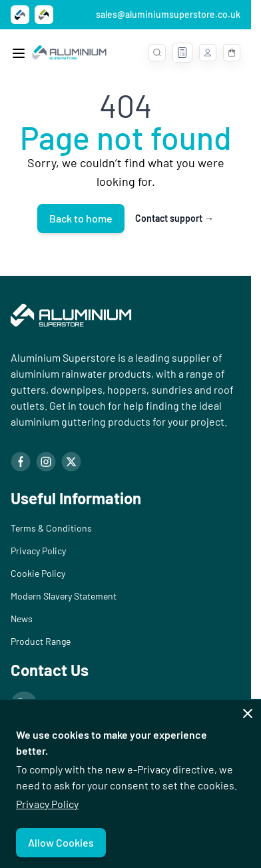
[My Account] (208, 53)
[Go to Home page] (69, 53)
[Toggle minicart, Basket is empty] (232, 53)
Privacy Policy (47, 804)
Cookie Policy (38, 573)
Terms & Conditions (51, 528)
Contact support (174, 218)
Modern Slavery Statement (64, 596)
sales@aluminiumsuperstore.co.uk (168, 14)
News (22, 619)
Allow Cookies (61, 842)
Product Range (41, 641)
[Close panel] (248, 713)
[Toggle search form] (157, 53)
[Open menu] (19, 53)
